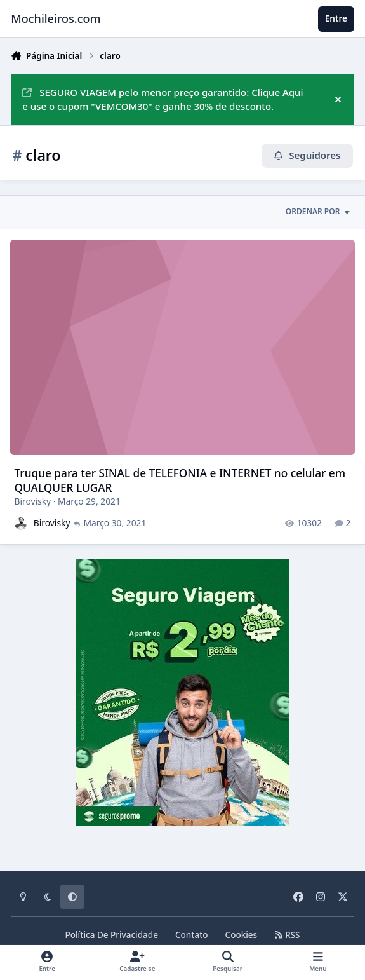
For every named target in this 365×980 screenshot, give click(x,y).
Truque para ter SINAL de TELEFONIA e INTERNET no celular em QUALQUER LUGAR (180, 480)
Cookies (242, 935)
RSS (287, 935)
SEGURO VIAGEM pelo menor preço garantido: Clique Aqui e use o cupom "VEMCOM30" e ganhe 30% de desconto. (163, 99)
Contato (192, 935)
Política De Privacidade (111, 935)
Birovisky (33, 501)
